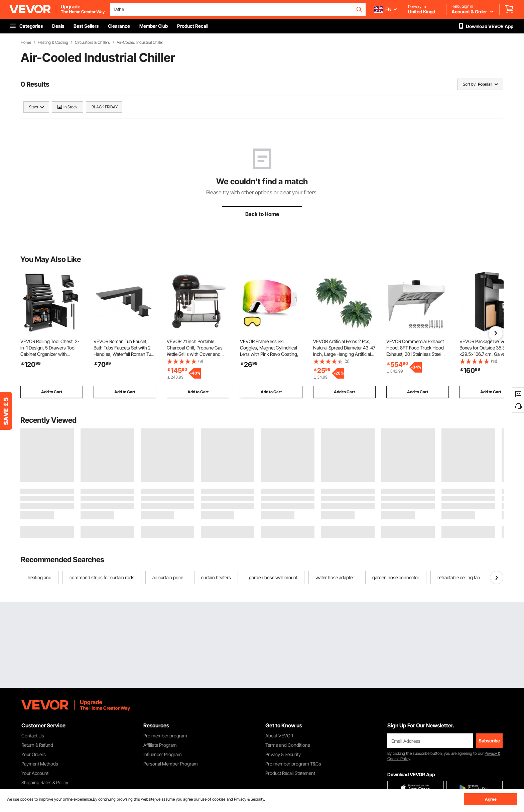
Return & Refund (37, 745)
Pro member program (165, 736)
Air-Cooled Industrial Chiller (140, 42)
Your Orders (34, 754)
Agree (491, 799)
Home (26, 42)
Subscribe (489, 741)
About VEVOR (279, 736)
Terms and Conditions (288, 745)
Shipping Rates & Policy (45, 782)
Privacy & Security (283, 754)
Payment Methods (40, 764)
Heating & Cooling (53, 42)
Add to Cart (52, 392)
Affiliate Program (160, 745)
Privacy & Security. (249, 799)
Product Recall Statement (290, 773)
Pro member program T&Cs (293, 764)
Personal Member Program (171, 764)
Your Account (35, 773)
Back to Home (262, 214)
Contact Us (33, 736)
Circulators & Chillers (92, 42)
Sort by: (470, 84)
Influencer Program (163, 754)
